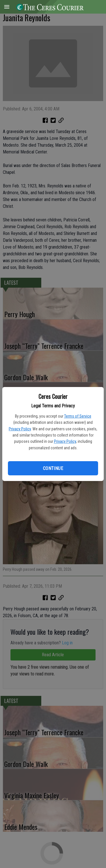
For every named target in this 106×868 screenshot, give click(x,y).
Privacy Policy (20, 429)
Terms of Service (78, 416)
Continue (53, 468)
